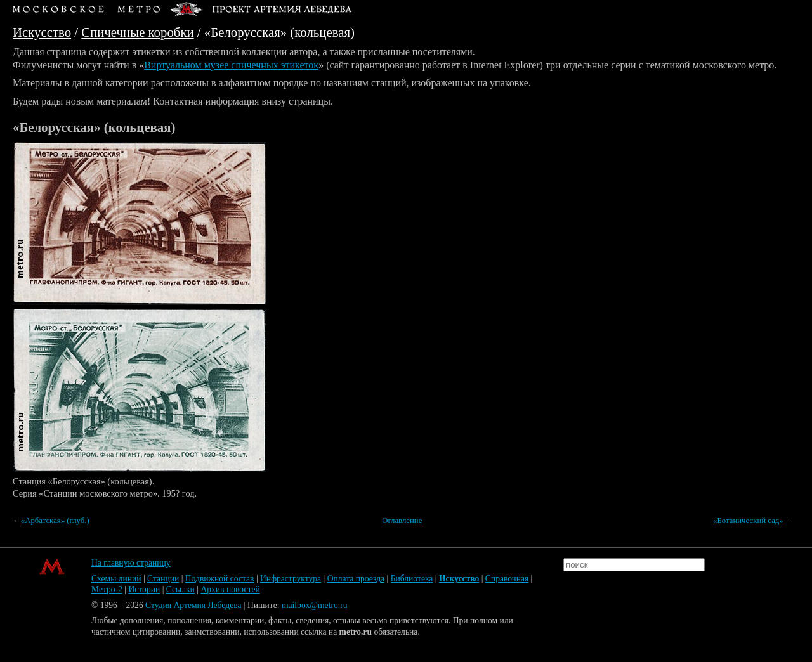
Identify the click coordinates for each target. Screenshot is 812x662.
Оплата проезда (356, 579)
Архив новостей (230, 589)
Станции (163, 579)
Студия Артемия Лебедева (193, 605)
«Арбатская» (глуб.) (55, 521)
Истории (145, 589)
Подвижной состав (220, 579)
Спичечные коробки (137, 32)
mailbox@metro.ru (315, 605)
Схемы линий (116, 579)
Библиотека (412, 579)
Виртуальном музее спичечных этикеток (231, 65)
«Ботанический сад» (748, 521)
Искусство (42, 32)
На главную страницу (131, 563)
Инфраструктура (291, 579)
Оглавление (402, 521)
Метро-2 (107, 589)
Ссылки (180, 589)
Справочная (507, 579)
